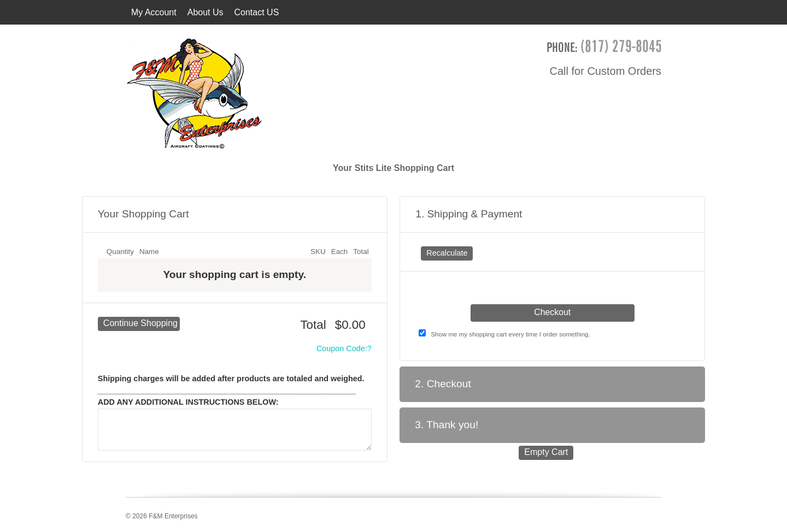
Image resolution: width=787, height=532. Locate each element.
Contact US (257, 12)
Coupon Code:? (344, 348)
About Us (205, 12)
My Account (154, 12)
